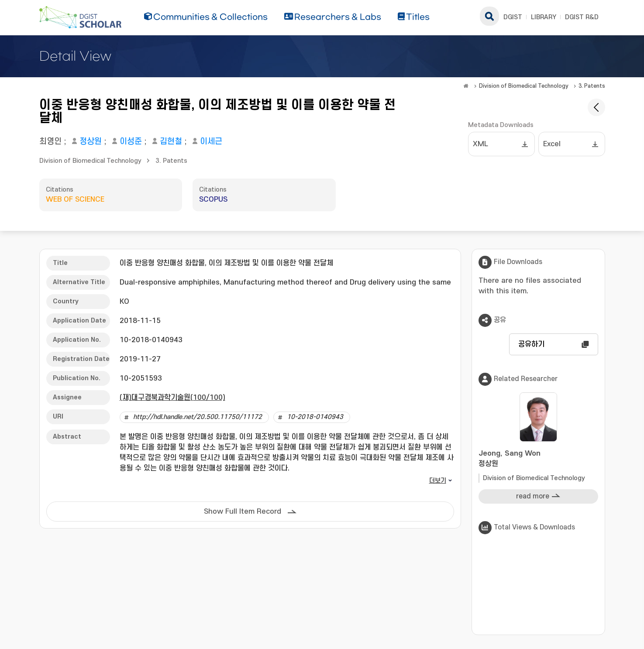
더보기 (438, 481)
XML (480, 144)
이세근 (211, 142)
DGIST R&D (582, 17)
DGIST (513, 17)
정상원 (91, 142)
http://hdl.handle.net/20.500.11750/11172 (198, 417)
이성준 (131, 142)
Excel (552, 144)
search (489, 16)
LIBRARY (544, 17)
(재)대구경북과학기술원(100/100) (172, 398)
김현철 (171, 142)
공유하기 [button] (531, 344)
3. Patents (592, 86)
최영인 (50, 142)
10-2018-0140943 (315, 417)
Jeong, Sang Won (538, 459)
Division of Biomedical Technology (524, 86)
